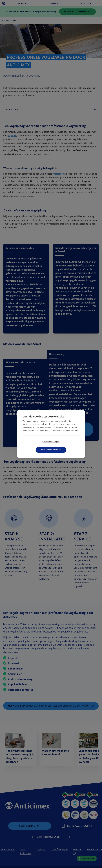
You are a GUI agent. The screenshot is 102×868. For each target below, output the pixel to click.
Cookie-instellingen (36, 446)
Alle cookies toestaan (66, 446)
